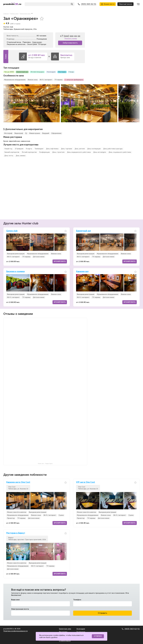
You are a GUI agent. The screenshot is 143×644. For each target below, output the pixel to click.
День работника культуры (113, 149)
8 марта (29, 149)
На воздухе (51, 72)
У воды (71, 72)
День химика (21, 156)
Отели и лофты (65, 641)
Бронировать (60, 261)
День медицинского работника (79, 152)
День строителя (58, 152)
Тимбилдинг (39, 149)
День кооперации (94, 149)
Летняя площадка (37, 72)
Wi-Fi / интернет (46, 80)
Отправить (103, 613)
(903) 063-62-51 (131, 629)
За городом (81, 632)
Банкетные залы (65, 629)
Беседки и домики (15, 272)
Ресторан (62, 72)
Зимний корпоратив (12, 152)
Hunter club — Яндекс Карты (45, 464)
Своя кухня (37, 42)
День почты (9, 156)
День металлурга (100, 152)
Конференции (44, 152)
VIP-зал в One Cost (86, 482)
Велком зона (33, 80)
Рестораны (63, 632)
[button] (9, 103)
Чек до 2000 (9, 72)
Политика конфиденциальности (15, 631)
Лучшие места (108, 4)
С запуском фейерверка (74, 80)
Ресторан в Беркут (16, 533)
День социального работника (120, 152)
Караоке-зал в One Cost (18, 482)
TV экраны (58, 80)
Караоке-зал (82, 272)
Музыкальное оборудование (15, 80)
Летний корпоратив (29, 152)
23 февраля (19, 149)
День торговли (67, 149)
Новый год (8, 149)
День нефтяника (52, 149)
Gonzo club (12, 231)
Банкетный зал (22, 72)
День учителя (80, 149)
